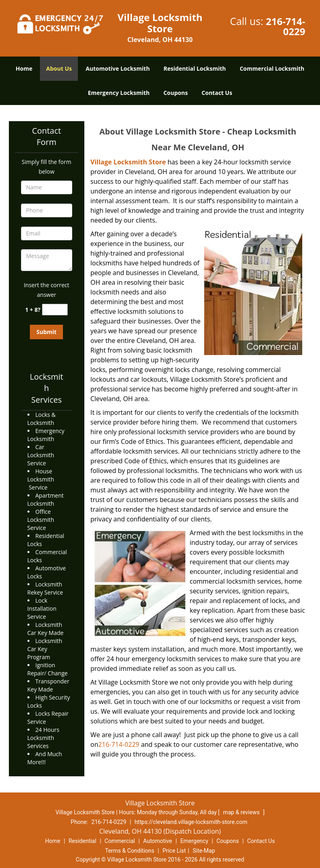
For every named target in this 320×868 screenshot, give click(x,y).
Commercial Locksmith (272, 68)
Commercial (120, 841)
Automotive (158, 841)
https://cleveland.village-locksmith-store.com (191, 822)
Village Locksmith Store (128, 162)
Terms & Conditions (130, 851)
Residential (83, 841)
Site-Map (204, 851)
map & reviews (242, 812)
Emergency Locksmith (119, 93)
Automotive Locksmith (118, 68)
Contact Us (217, 93)
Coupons (176, 93)
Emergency (194, 841)
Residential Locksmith (195, 68)
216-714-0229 (286, 26)
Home (24, 68)
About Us (59, 68)
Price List (174, 851)
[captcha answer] (55, 310)
